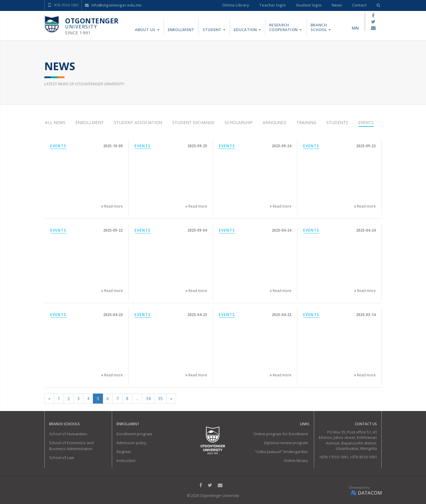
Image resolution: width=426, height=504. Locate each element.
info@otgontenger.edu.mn (113, 5)
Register (124, 452)
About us (147, 30)
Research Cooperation (285, 27)
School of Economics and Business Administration (71, 446)
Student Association (138, 122)
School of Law (62, 458)
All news (55, 122)
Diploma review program (286, 443)
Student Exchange (193, 122)
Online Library (236, 5)
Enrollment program (134, 434)
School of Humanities (68, 434)
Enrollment (181, 30)
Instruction (126, 460)
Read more (112, 206)
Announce (275, 122)
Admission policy (131, 443)
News (337, 5)
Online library (296, 460)
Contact (359, 5)
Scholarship (239, 122)
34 (148, 398)
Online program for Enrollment (281, 434)
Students (337, 122)
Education (247, 30)
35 (160, 398)
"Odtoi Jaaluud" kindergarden (281, 452)
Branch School (321, 27)
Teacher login (272, 5)
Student (214, 30)
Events (366, 122)
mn (355, 28)
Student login (309, 5)
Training (306, 122)
